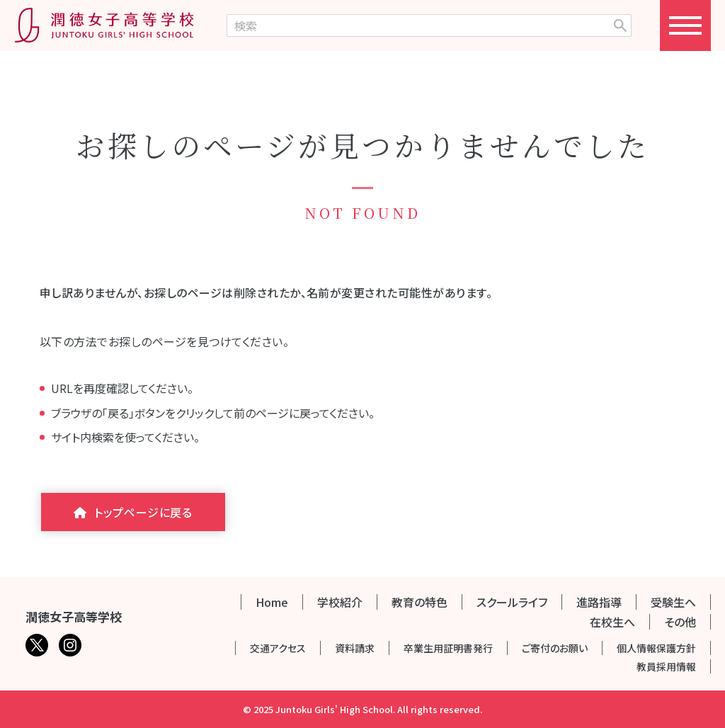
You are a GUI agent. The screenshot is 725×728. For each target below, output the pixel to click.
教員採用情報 (666, 666)
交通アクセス (278, 648)
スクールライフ (512, 602)
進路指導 (599, 602)
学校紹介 (340, 602)
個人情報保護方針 (656, 648)
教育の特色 (419, 602)
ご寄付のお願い (555, 648)
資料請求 (355, 648)
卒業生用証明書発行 (448, 648)
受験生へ (673, 602)
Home (272, 602)
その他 (680, 622)
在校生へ (612, 622)
